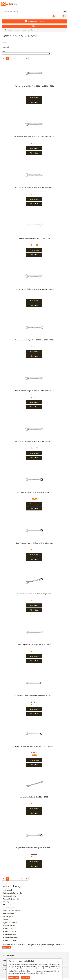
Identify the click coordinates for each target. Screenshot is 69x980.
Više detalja (34, 102)
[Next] (26, 58)
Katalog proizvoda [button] (34, 21)
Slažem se (26, 977)
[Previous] (4, 58)
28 (22, 58)
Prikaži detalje (14, 977)
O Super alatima (9, 956)
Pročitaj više (6, 947)
